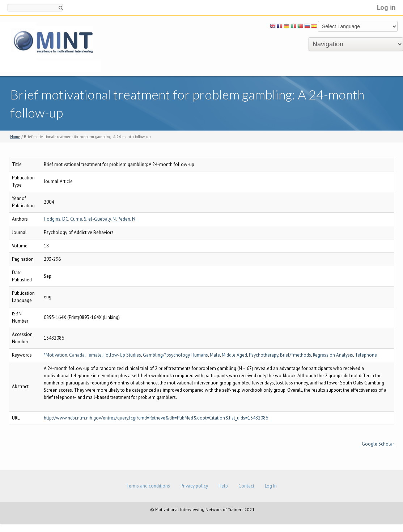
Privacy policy (194, 486)
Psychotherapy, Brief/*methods (280, 355)
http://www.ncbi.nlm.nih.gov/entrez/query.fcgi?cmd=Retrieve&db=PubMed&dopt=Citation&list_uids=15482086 (156, 418)
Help (223, 486)
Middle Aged (234, 355)
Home (15, 137)
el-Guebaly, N (102, 219)
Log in (386, 7)
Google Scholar (378, 444)
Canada (77, 355)
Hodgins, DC (56, 219)
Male (215, 355)
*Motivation (56, 355)
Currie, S (78, 219)
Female (94, 355)
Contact (246, 486)
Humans (200, 355)
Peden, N (126, 219)
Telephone (366, 355)
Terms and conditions (148, 486)
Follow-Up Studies (122, 355)
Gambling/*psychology (166, 355)
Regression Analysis (333, 355)
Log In (271, 486)
